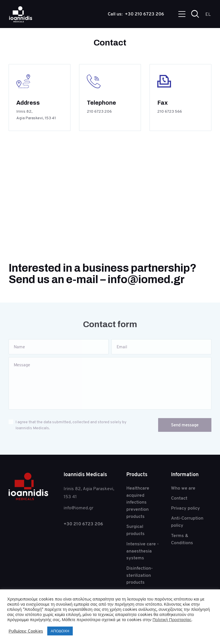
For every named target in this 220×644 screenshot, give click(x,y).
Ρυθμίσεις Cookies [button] (26, 631)
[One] (110, 200)
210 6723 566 (170, 112)
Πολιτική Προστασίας (172, 620)
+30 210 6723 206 (83, 524)
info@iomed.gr (146, 280)
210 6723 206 (99, 112)
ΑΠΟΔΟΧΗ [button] (60, 631)
